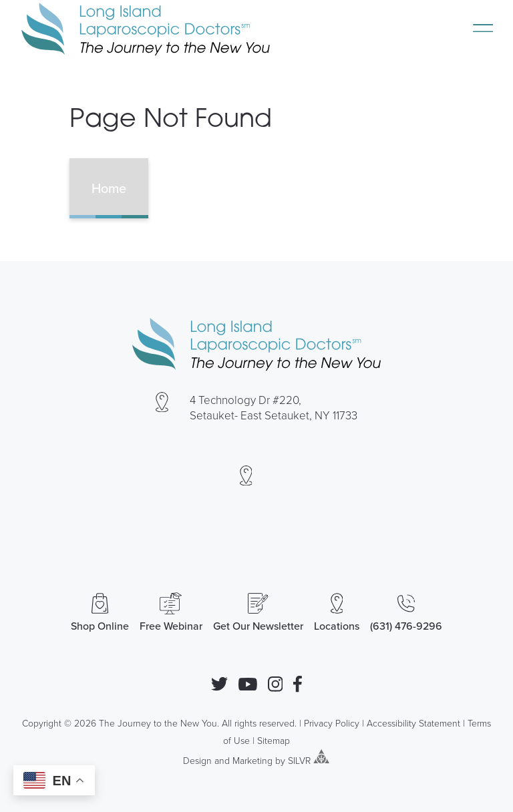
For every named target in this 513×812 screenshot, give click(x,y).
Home (109, 188)
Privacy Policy (332, 723)
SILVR (299, 760)
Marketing (252, 760)
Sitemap (274, 740)
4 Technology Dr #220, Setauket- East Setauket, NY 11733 (274, 407)
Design (197, 760)
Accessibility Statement (413, 723)
